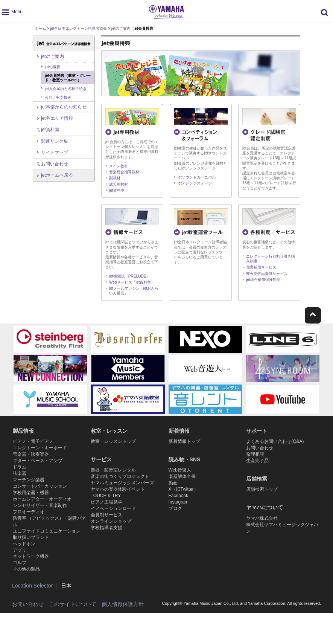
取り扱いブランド (31, 561)
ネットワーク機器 (31, 585)
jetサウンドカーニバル (197, 177)
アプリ (20, 577)
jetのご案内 (121, 28)
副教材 (115, 178)
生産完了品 (257, 467)
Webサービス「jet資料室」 (132, 282)
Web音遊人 (180, 473)
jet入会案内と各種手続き (66, 89)
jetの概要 (52, 67)
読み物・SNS (185, 461)
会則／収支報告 (58, 97)
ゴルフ (20, 593)
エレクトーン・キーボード (40, 451)
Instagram (179, 513)
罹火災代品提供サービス (267, 274)
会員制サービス (106, 528)
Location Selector (32, 618)
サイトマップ (55, 153)
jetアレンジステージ (195, 183)
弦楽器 (20, 483)
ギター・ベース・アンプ (38, 467)
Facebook (179, 505)
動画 (173, 489)
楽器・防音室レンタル (113, 473)
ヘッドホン (24, 569)
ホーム (40, 28)
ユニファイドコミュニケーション (47, 553)
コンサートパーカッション (40, 499)
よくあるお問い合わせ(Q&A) (275, 443)
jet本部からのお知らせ (64, 107)
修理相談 (255, 459)
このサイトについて (73, 636)
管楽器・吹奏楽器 (31, 459)
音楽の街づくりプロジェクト (120, 481)
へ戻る (57, 175)
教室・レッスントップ (113, 443)
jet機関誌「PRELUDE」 (130, 276)
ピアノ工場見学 (106, 511)
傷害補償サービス (261, 267)
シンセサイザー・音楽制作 (40, 523)
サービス (101, 461)
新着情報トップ (184, 443)
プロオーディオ (29, 531)
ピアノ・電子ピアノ (33, 443)
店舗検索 (257, 485)
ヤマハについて (265, 515)
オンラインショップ (111, 536)
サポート (257, 431)
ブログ (175, 521)
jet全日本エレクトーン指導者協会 (79, 28)
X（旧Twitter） (183, 497)
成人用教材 (119, 184)
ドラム (20, 475)
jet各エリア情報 (57, 118)
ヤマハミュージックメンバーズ (122, 489)
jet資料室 (117, 190)
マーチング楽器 (29, 491)
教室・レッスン (109, 431)
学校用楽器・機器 (31, 507)
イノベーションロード (113, 520)
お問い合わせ (55, 164)
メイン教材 (119, 166)
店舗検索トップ (262, 497)
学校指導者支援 (106, 543)
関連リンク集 (55, 141)
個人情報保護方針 (123, 636)
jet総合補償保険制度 (263, 280)
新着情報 (179, 431)
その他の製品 (26, 601)
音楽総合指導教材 (124, 172)
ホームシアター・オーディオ (42, 515)
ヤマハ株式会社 (262, 528)
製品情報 (23, 431)
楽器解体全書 (182, 481)
